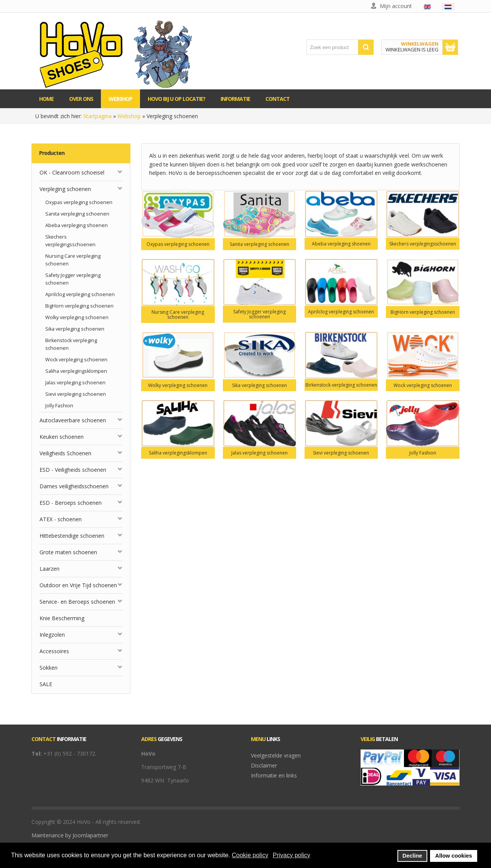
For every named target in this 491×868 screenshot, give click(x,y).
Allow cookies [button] (454, 856)
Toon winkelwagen (450, 47)
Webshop (129, 116)
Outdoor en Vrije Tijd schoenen (78, 585)
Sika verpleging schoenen (75, 329)
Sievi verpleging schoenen (76, 394)
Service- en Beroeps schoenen (77, 602)
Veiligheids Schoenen (65, 453)
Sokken (49, 668)
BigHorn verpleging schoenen (79, 306)
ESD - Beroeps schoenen (71, 503)
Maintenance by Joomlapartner (70, 835)
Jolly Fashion (59, 406)
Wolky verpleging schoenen (77, 317)
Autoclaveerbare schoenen (73, 420)
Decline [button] (412, 856)
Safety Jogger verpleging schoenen (73, 279)
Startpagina (97, 116)
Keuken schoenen (62, 437)
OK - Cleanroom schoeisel (72, 172)
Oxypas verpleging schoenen (79, 202)
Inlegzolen (52, 635)
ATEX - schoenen (61, 519)
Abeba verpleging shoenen (77, 225)
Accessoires (54, 651)
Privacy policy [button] (292, 855)
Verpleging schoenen (65, 189)
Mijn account (396, 6)
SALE (46, 684)
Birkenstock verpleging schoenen (71, 344)
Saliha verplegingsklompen (76, 371)
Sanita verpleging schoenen (77, 214)
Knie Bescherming (62, 618)
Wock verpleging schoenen (76, 360)
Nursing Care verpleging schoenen (73, 260)
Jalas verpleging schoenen (75, 383)
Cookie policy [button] (250, 855)
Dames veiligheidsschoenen (74, 486)
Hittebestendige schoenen (72, 536)
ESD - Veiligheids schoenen (73, 470)
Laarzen (49, 569)
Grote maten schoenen (68, 552)
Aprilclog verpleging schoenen (80, 294)
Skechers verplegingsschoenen (70, 241)
